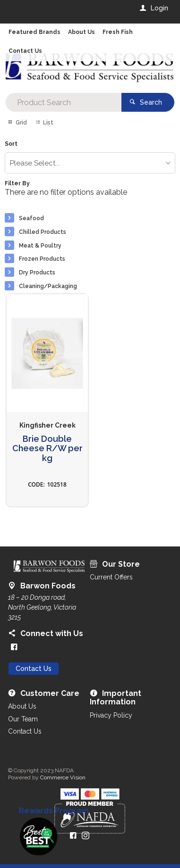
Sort (11, 144)
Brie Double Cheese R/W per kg (47, 449)
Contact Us (34, 669)
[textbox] (64, 102)
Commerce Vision (63, 777)
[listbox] (90, 163)
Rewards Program (54, 811)
